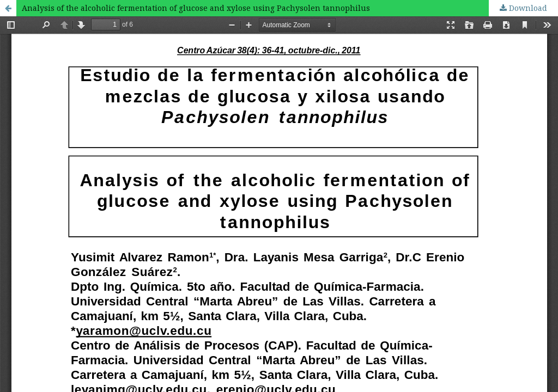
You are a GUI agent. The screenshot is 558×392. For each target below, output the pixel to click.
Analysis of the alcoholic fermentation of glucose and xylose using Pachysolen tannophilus (196, 8)
